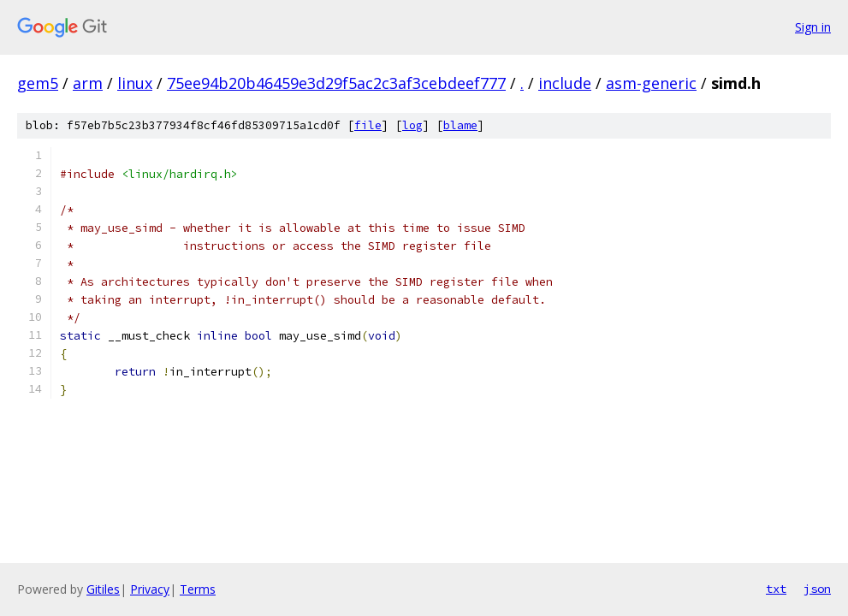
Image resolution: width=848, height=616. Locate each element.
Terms (198, 589)
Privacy (150, 589)
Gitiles (103, 589)
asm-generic (651, 83)
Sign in (813, 27)
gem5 (38, 83)
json (817, 589)
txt (776, 589)
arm (88, 83)
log (412, 125)
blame (460, 125)
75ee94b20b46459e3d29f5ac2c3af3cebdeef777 (336, 83)
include (565, 83)
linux (135, 83)
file (368, 125)
